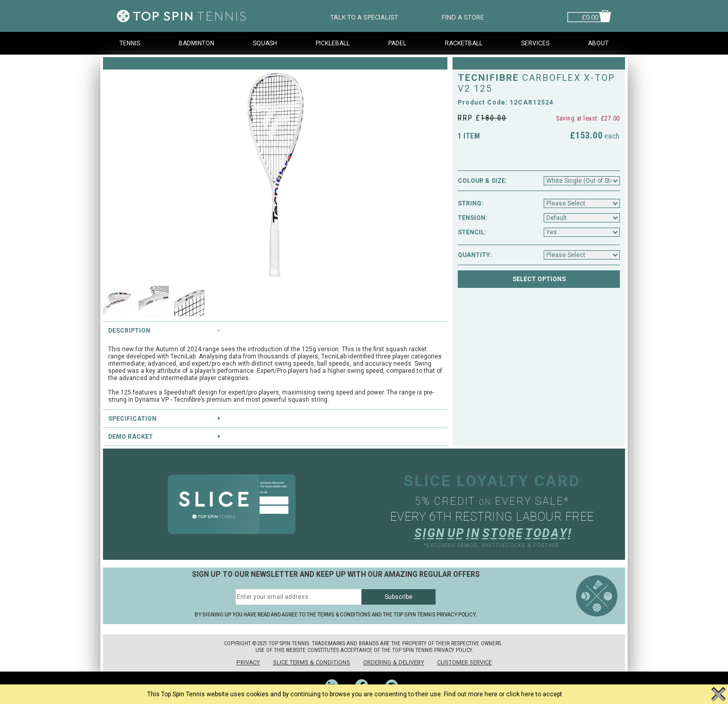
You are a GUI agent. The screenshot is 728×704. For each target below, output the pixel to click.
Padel (397, 43)
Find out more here (471, 694)
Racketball (464, 43)
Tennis (130, 43)
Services (535, 43)
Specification (132, 419)
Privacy (248, 663)
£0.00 (590, 16)
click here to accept (534, 694)
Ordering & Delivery (394, 663)
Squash (265, 43)
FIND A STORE (463, 16)
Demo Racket (131, 437)
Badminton (196, 43)
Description (129, 331)
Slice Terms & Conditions (311, 663)
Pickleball (333, 43)
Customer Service (464, 663)
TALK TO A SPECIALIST (364, 16)
